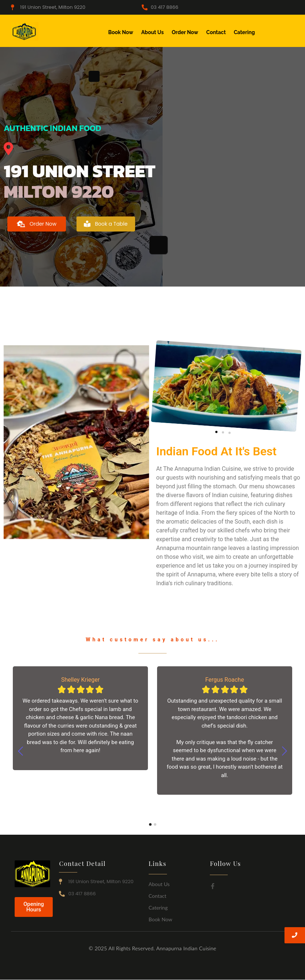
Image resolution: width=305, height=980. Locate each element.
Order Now (185, 32)
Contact (216, 32)
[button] (156, 368)
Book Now (121, 32)
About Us (152, 32)
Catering (245, 32)
